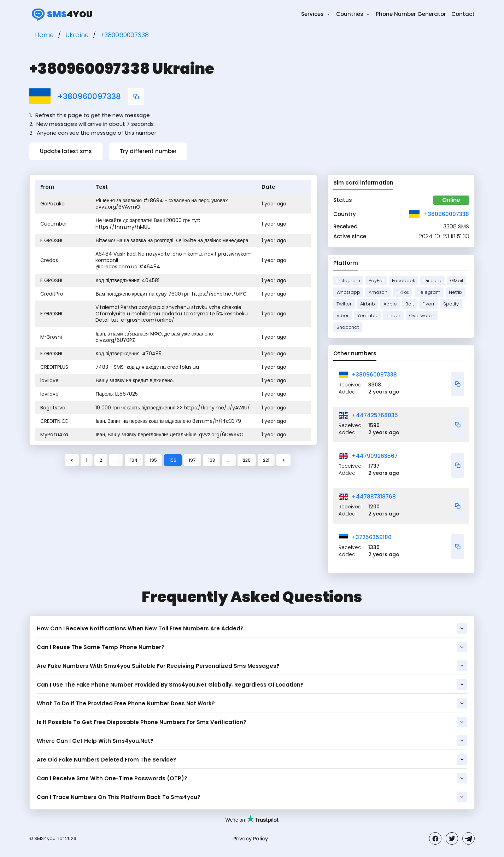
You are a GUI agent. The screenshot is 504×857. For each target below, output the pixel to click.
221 (266, 460)
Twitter (344, 304)
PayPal (376, 281)
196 (173, 460)
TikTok (403, 292)
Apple (390, 304)
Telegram (429, 292)
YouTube (367, 316)
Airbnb (368, 304)
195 (153, 460)
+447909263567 (375, 456)
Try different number (148, 151)
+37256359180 (372, 537)
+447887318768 (374, 497)
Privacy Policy (251, 839)
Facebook (403, 281)
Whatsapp (348, 292)
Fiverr (429, 304)
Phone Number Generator (411, 14)
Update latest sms (66, 151)
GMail (456, 281)
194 (134, 460)
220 (247, 460)
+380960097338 (89, 97)
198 (212, 460)
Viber (343, 316)
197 (192, 460)
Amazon (378, 292)
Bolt (410, 304)
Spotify (451, 304)
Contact (463, 14)
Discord (432, 281)
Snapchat (348, 327)
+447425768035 (375, 415)
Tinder (393, 316)
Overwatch (422, 316)
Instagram (348, 281)
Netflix (456, 292)
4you (61, 14)
